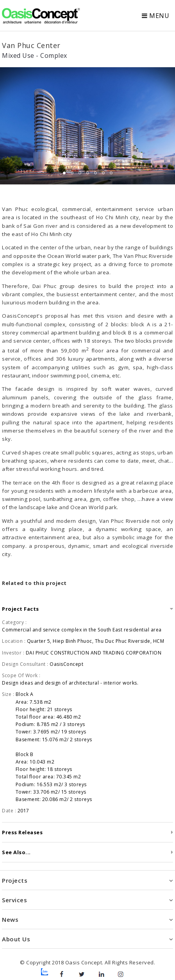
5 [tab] (95, 173)
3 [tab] (80, 173)
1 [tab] (64, 173)
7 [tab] (111, 173)
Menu (155, 16)
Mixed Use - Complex (35, 55)
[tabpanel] (87, 126)
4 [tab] (87, 173)
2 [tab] (72, 173)
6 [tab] (103, 173)
